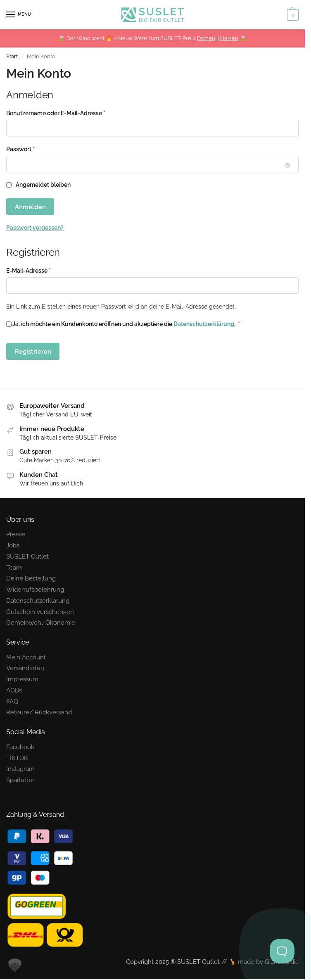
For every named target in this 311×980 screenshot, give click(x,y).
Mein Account (26, 657)
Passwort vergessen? (35, 228)
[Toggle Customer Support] (282, 951)
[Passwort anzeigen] (288, 165)
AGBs (14, 690)
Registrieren (33, 351)
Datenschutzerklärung (204, 324)
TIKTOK (17, 758)
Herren (229, 38)
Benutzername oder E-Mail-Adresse (71, 113)
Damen (206, 38)
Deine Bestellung (31, 578)
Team (14, 567)
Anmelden (30, 207)
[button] (292, 15)
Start (12, 56)
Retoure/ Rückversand (39, 712)
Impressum (22, 679)
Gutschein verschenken (40, 612)
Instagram (20, 769)
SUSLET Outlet (27, 556)
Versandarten (25, 668)
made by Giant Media (268, 962)
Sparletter (20, 780)
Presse (16, 534)
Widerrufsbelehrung (35, 589)
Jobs (13, 545)
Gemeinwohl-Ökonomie (41, 622)
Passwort (36, 149)
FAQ (12, 701)
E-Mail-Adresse (44, 270)
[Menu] (19, 15)
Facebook (20, 747)
